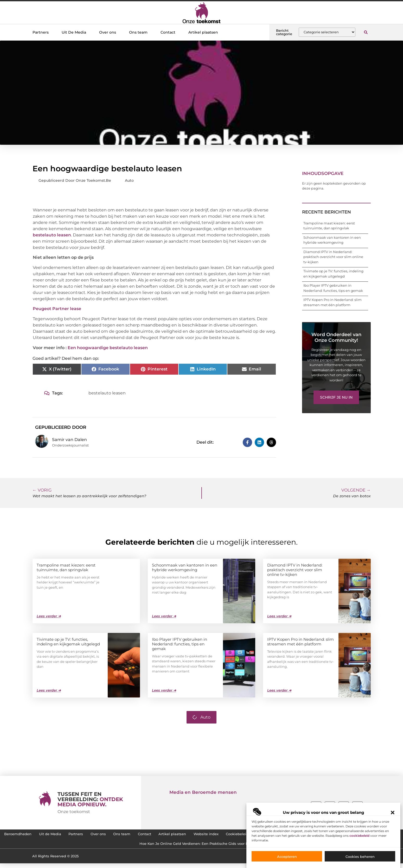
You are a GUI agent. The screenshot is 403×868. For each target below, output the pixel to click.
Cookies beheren (360, 857)
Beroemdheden (69, 835)
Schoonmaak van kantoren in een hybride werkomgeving (185, 567)
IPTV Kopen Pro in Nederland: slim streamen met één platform (300, 641)
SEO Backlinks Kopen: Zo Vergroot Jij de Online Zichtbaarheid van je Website (129, 847)
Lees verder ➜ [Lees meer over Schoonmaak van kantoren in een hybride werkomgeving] (164, 616)
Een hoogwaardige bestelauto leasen (108, 348)
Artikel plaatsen (203, 32)
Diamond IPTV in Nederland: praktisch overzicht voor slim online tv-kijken (333, 257)
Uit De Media (74, 32)
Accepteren (287, 857)
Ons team (138, 32)
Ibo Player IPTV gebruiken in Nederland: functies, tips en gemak (180, 644)
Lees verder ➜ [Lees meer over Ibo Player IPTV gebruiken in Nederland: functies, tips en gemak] (164, 690)
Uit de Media (107, 835)
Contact (168, 32)
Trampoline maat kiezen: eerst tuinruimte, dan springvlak (66, 567)
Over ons (108, 32)
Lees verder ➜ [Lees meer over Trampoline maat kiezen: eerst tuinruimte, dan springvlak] (49, 616)
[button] (393, 813)
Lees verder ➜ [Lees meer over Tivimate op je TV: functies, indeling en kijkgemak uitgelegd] (49, 690)
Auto (129, 180)
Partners (41, 32)
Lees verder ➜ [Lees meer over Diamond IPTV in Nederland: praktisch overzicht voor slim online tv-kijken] (279, 616)
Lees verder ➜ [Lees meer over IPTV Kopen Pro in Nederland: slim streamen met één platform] (279, 690)
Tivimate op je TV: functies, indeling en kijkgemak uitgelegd (68, 641)
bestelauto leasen (52, 235)
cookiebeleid (359, 836)
